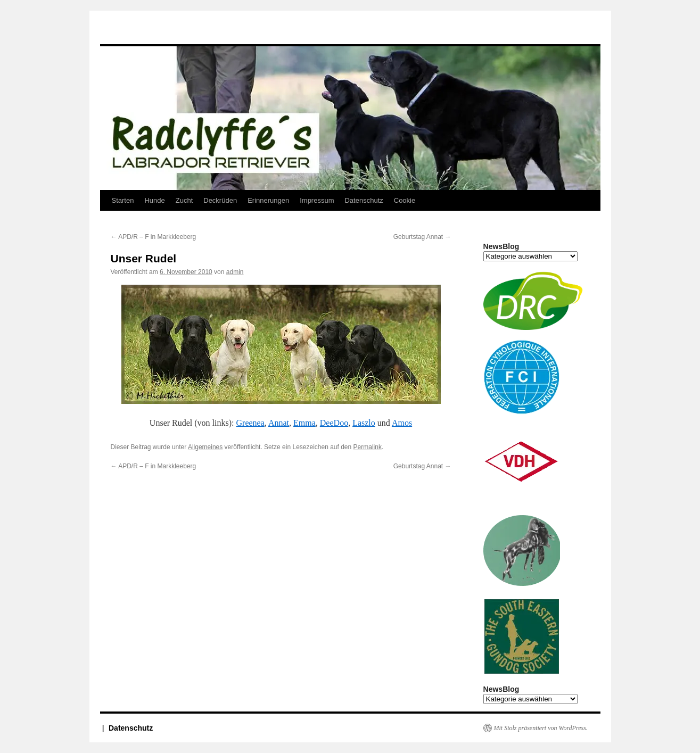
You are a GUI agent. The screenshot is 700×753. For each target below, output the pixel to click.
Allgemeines (205, 447)
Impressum (317, 200)
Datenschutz (364, 200)
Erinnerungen (268, 200)
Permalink (368, 447)
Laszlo (364, 423)
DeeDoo (334, 423)
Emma (304, 423)
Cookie (405, 200)
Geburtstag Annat (422, 237)
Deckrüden (220, 200)
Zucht (184, 200)
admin (235, 272)
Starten (123, 200)
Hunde (154, 200)
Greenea (250, 423)
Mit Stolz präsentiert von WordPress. (541, 728)
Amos (402, 423)
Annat (279, 423)
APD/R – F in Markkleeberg (154, 237)
